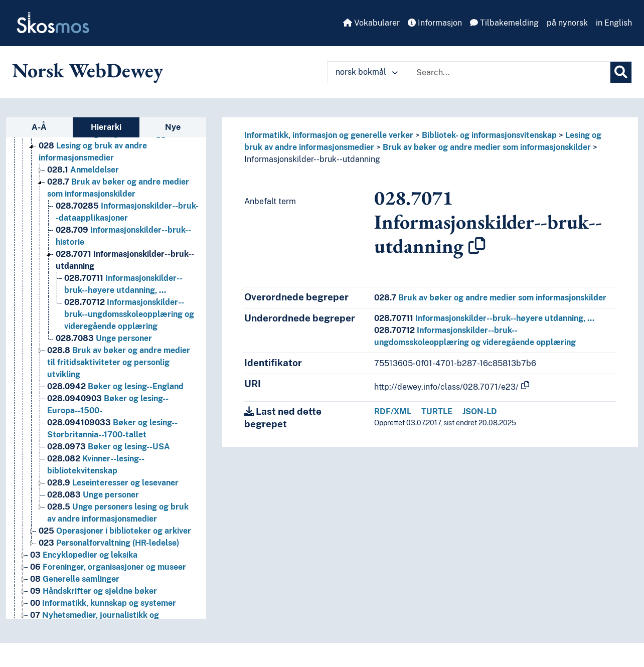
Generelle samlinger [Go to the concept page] (75, 579)
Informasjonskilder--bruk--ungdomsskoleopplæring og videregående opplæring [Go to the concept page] (129, 314)
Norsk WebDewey (88, 70)
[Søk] (621, 72)
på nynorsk (567, 23)
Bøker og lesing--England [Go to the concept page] (115, 386)
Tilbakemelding (504, 23)
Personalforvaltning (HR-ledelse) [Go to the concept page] (109, 543)
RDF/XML (393, 411)
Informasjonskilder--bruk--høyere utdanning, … (484, 318)
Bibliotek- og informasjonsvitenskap (489, 135)
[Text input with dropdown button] (510, 72)
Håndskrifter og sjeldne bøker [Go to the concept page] (94, 591)
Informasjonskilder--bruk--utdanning (312, 159)
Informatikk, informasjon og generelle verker (329, 135)
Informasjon (435, 23)
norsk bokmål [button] (367, 72)
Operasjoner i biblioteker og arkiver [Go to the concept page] (115, 531)
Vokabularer (371, 23)
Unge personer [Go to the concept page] (104, 338)
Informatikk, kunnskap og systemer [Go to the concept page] (103, 603)
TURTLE (437, 411)
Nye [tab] (173, 127)
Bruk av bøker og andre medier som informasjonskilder (487, 147)
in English (614, 23)
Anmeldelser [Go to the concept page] (83, 170)
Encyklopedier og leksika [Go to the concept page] (84, 555)
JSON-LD (480, 411)
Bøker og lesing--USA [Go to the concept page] (109, 447)
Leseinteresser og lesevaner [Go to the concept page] (113, 483)
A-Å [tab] (39, 127)
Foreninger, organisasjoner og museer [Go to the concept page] (108, 567)
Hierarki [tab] (106, 127)
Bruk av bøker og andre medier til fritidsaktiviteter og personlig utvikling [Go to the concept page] (119, 362)
